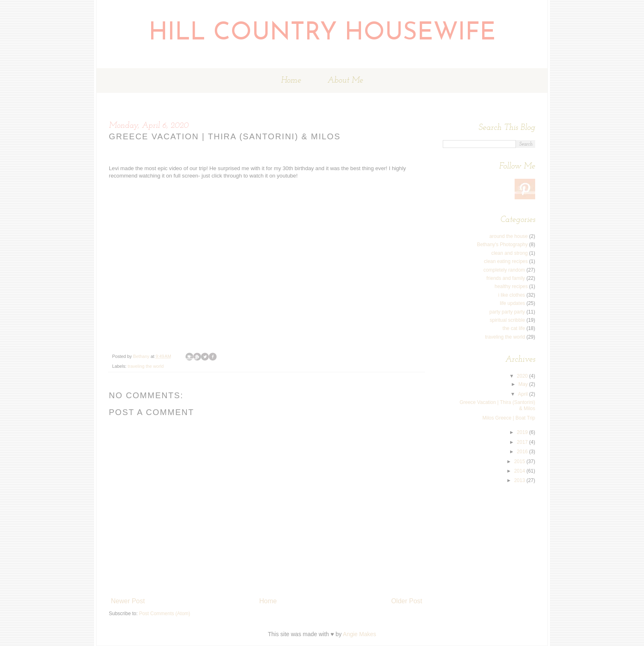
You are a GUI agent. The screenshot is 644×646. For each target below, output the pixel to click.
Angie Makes (360, 634)
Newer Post (128, 601)
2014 (520, 471)
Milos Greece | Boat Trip (509, 418)
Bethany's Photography (502, 245)
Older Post (407, 601)
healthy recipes (511, 286)
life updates (512, 303)
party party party (507, 312)
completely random (504, 270)
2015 (520, 461)
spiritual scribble (507, 320)
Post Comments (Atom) (164, 614)
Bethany (142, 356)
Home (291, 81)
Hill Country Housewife (322, 33)
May (524, 384)
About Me (345, 81)
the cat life (514, 328)
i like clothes (512, 295)
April (523, 394)
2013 (520, 480)
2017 (523, 442)
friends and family (506, 278)
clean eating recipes (506, 261)
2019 (523, 432)
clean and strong (509, 253)
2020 (523, 376)
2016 (523, 452)
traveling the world (146, 366)
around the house (509, 236)
